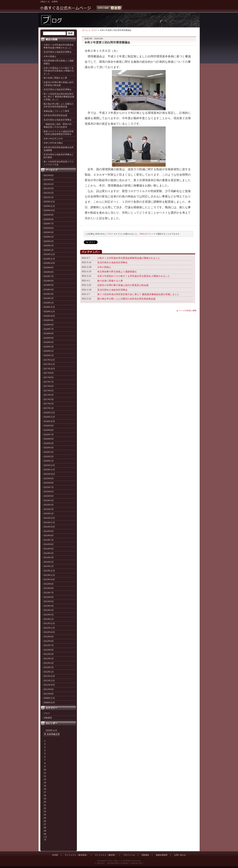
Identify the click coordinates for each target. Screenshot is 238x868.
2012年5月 (49, 654)
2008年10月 (49, 703)
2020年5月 (49, 232)
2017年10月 (49, 369)
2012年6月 (49, 650)
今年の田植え (50, 56)
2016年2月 (49, 457)
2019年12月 (49, 254)
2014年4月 (49, 553)
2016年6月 (49, 439)
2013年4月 (49, 606)
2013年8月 (49, 588)
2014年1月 (49, 566)
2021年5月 (49, 180)
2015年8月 (49, 483)
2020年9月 (49, 215)
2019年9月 (49, 268)
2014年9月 (49, 531)
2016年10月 (49, 421)
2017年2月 (49, 404)
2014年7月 (49, 540)
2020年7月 (49, 224)
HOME (55, 855)
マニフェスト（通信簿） (106, 855)
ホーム (85, 30)
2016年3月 (49, 452)
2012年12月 (49, 623)
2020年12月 (49, 202)
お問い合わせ (180, 855)
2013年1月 (49, 619)
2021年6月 (49, 175)
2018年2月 (49, 351)
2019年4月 (49, 290)
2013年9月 (49, 584)
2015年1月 (49, 514)
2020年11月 (49, 206)
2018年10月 (49, 316)
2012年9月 (49, 637)
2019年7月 (49, 276)
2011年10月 (49, 685)
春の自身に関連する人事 (55, 78)
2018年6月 (49, 334)
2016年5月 (49, 443)
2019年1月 (49, 303)
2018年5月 (49, 338)
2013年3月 (49, 610)
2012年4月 (49, 659)
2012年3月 (49, 663)
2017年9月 (49, 373)
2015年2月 (49, 509)
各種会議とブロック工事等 (56, 111)
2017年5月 (49, 391)
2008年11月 (49, 698)
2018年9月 (49, 320)
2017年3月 (49, 399)
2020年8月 (49, 219)
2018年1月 (49, 355)
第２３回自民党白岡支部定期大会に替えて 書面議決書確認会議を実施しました (59, 97)
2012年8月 (49, 641)
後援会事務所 (162, 855)
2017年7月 (49, 382)
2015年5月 (49, 496)
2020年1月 (49, 250)
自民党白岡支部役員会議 (55, 115)
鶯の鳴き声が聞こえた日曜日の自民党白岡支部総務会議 (59, 105)
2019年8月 (49, 272)
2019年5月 (49, 285)
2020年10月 (49, 210)
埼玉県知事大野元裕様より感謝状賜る (117, 272)
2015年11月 (49, 470)
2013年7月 (49, 593)
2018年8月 (49, 325)
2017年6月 (49, 386)
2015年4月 (49, 501)
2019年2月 (49, 298)
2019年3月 (49, 294)
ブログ (47, 713)
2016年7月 (49, 435)
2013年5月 (49, 601)
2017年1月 (49, 408)
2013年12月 (49, 571)
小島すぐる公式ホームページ (66, 8)
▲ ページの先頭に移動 (187, 310)
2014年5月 (49, 549)
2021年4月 (49, 184)
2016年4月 (49, 448)
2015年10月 (49, 474)
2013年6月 (49, 597)
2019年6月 (49, 281)
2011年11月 (49, 681)
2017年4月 (49, 395)
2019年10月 (49, 263)
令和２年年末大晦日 (53, 143)
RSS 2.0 (144, 234)
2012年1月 (49, 672)
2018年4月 (49, 342)
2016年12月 (49, 413)
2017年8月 (49, 377)
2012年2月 (49, 667)
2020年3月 (49, 241)
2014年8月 (49, 536)
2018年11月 (49, 312)
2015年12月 (49, 465)
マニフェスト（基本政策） (76, 855)
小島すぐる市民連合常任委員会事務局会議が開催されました (59, 46)
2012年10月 (49, 632)
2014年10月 (49, 527)
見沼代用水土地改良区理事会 (57, 52)
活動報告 (48, 718)
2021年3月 (49, 188)
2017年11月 (49, 364)
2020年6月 (49, 228)
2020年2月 (49, 246)
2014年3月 (49, 558)
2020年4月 (49, 237)
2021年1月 (49, 197)
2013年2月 (49, 615)
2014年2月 (49, 562)
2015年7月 (49, 487)
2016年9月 (49, 426)
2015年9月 (49, 479)
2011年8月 (49, 694)
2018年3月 (49, 347)
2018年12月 (49, 307)
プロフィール (129, 855)
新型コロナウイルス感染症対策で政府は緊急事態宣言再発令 (59, 133)
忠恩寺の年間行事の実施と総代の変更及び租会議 (59, 84)
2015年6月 (49, 492)
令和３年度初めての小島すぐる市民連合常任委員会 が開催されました (59, 71)
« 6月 (45, 838)
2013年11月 (49, 575)
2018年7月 (49, 329)
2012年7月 (49, 645)
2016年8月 (49, 430)
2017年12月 (49, 360)
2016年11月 (49, 417)
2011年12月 (49, 676)
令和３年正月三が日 (53, 139)
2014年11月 (49, 523)
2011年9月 (49, 689)
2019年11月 (49, 259)
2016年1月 (49, 461)
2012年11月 (49, 628)
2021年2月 (49, 193)
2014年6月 (49, 544)
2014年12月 (49, 518)
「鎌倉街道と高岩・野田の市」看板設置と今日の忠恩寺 (59, 126)
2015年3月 (49, 505)
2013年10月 (49, 580)
